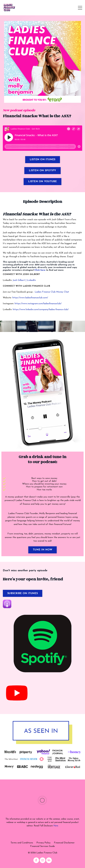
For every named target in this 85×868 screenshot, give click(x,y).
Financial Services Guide (43, 846)
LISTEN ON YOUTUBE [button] (42, 182)
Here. (56, 826)
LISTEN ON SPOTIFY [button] (42, 171)
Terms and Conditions (22, 843)
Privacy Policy (43, 843)
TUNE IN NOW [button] (43, 550)
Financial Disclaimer (64, 843)
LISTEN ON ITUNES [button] (43, 160)
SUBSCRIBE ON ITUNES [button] (23, 593)
